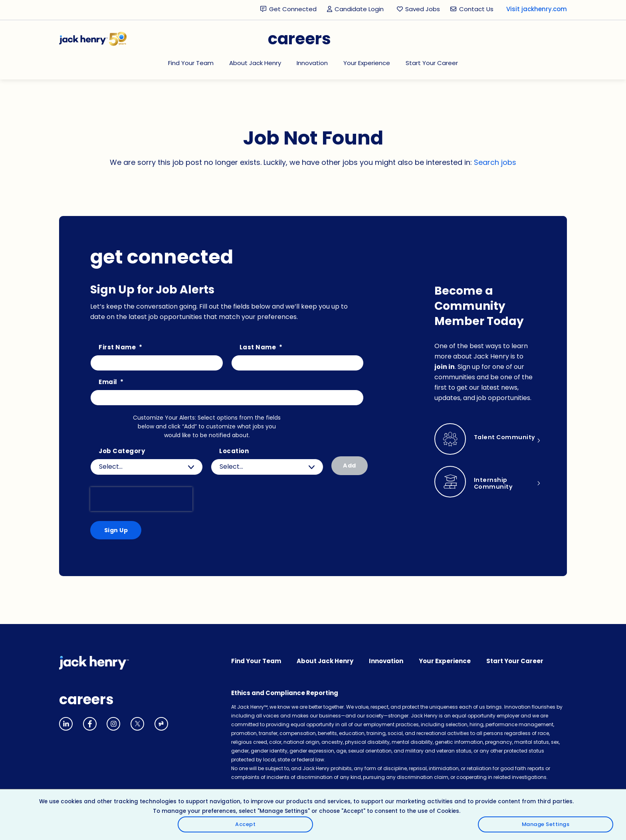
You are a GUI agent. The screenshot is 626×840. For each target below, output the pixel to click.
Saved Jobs (423, 9)
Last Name (261, 348)
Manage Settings (589, 819)
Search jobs (495, 162)
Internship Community (494, 484)
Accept (589, 796)
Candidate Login (357, 9)
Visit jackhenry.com (537, 9)
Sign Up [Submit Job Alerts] (115, 531)
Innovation (312, 63)
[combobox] (267, 467)
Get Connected (293, 9)
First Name (120, 348)
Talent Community (494, 441)
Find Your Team (191, 63)
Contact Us (476, 9)
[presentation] (141, 499)
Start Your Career (432, 63)
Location (234, 451)
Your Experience (367, 63)
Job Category (122, 451)
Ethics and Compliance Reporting (285, 694)
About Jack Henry (255, 63)
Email (111, 382)
